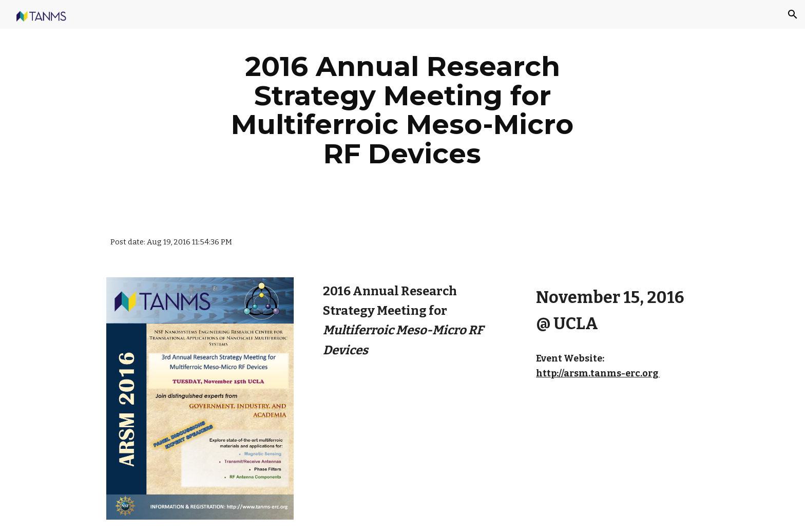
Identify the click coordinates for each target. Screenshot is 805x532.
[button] (793, 14)
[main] (402, 110)
